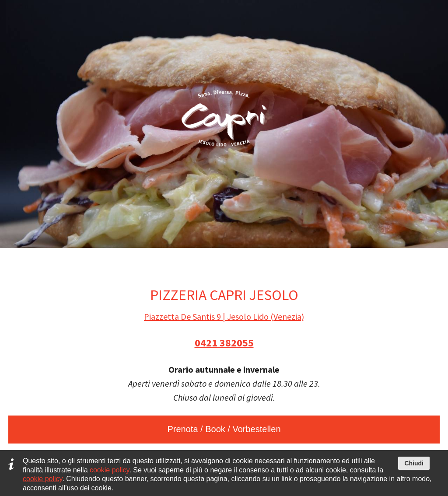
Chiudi (414, 463)
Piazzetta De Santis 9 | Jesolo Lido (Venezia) (224, 316)
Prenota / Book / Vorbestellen (224, 429)
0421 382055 (224, 343)
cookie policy (109, 470)
